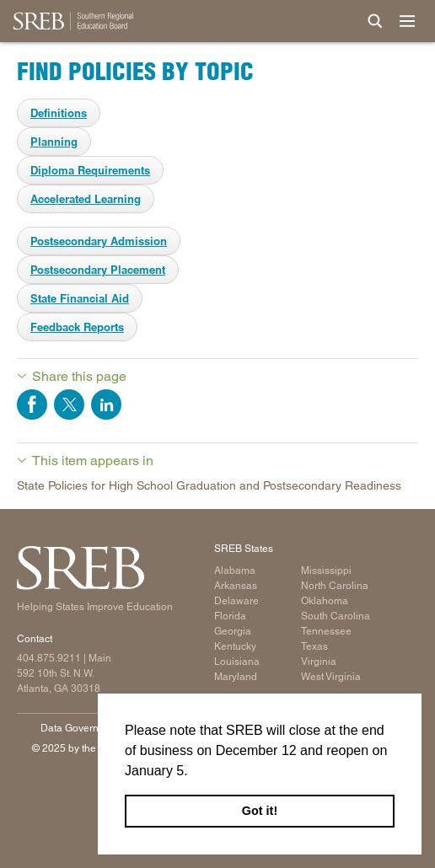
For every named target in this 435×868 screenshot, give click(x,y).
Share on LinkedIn (106, 405)
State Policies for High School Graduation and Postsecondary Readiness (209, 485)
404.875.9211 (49, 658)
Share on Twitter (69, 405)
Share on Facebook (32, 405)
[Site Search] (375, 21)
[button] (194, 772)
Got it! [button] (260, 811)
